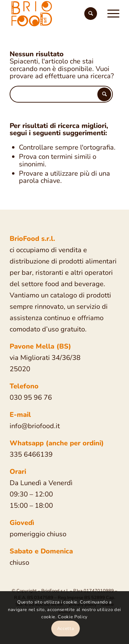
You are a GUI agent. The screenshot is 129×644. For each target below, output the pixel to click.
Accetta (66, 629)
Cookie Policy (73, 617)
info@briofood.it (35, 426)
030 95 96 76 (31, 397)
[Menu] (110, 14)
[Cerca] (91, 14)
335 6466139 (31, 454)
